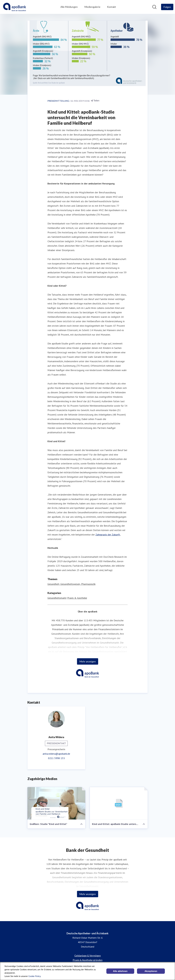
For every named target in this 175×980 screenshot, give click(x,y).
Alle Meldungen (69, 7)
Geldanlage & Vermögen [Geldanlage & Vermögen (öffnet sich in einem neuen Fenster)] (88, 956)
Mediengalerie (92, 7)
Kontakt (112, 7)
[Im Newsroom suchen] (154, 7)
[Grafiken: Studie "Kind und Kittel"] (56, 803)
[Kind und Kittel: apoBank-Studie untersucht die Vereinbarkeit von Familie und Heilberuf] (119, 803)
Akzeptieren (151, 971)
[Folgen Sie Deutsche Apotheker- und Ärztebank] (167, 7)
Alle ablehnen (120, 971)
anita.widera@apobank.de (56, 754)
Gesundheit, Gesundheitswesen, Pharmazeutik (71, 584)
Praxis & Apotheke (77, 598)
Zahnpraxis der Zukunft (108, 535)
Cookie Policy (34, 976)
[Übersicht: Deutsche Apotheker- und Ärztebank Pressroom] (15, 7)
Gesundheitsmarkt (57, 598)
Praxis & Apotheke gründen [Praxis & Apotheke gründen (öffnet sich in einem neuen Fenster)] (88, 960)
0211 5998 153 (56, 758)
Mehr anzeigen (88, 661)
